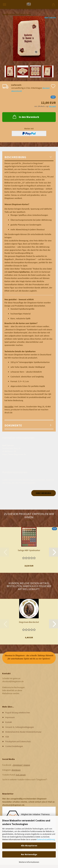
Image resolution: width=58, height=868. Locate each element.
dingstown (16, 770)
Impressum (10, 717)
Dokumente (13, 425)
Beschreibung (15, 157)
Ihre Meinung (44, 493)
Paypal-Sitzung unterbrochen (18, 713)
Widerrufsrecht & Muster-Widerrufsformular (23, 732)
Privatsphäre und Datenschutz (18, 741)
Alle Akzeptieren (29, 846)
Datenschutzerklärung (46, 839)
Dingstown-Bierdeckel (29, 622)
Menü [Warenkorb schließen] (4, 4)
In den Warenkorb (26, 117)
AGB (7, 737)
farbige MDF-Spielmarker (29, 550)
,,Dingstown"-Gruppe (21, 765)
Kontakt (9, 722)
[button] (54, 552)
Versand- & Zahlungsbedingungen (20, 727)
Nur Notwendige (29, 854)
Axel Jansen (50, 18)
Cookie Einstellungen (14, 746)
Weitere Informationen (29, 862)
